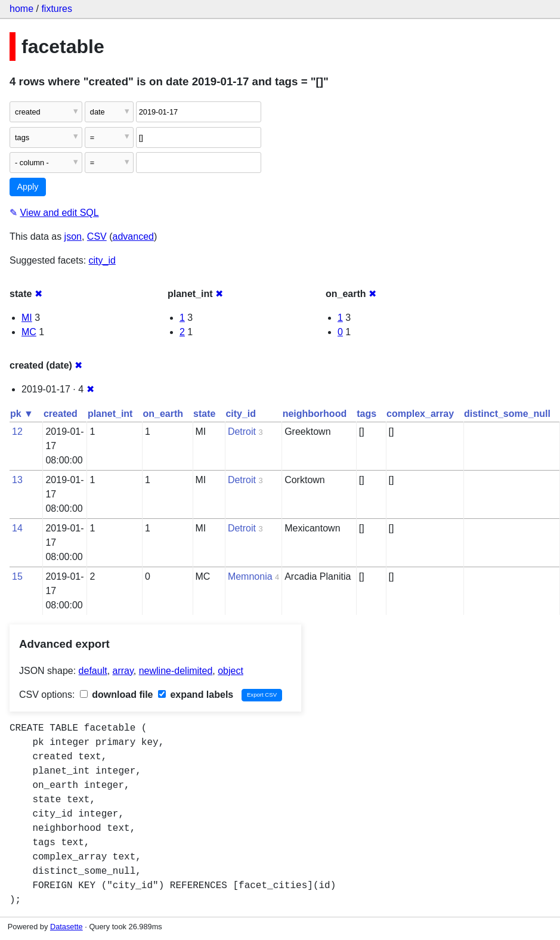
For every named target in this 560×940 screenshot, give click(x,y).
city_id (102, 260)
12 (17, 432)
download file (117, 695)
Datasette (66, 927)
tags (366, 414)
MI (27, 318)
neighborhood (315, 414)
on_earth (163, 414)
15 (17, 576)
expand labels (196, 695)
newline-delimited (176, 671)
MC (29, 332)
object (231, 671)
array (123, 671)
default (93, 671)
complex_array (420, 414)
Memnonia (250, 576)
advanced (133, 236)
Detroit (242, 432)
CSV (97, 236)
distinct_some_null (507, 414)
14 (17, 528)
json (73, 236)
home (21, 9)
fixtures (57, 9)
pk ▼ (22, 414)
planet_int (110, 414)
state (204, 414)
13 (17, 480)
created (61, 414)
